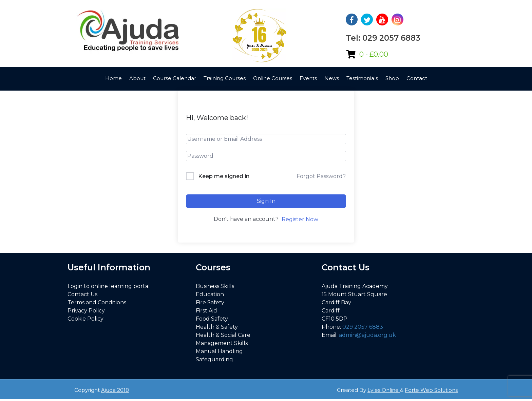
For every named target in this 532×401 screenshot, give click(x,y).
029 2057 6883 (363, 327)
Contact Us (82, 294)
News (332, 78)
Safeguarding (214, 359)
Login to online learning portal (109, 286)
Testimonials (362, 78)
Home (113, 78)
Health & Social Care (223, 335)
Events (308, 78)
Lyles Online (384, 390)
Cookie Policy (85, 319)
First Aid (206, 311)
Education (210, 294)
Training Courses (225, 78)
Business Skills (215, 286)
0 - (374, 54)
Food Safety (212, 319)
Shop (392, 78)
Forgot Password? (321, 176)
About (137, 78)
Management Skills (222, 343)
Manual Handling (219, 351)
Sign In (266, 201)
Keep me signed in (224, 176)
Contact (417, 78)
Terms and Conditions (97, 302)
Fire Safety (210, 302)
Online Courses (273, 78)
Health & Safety (217, 327)
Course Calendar (175, 78)
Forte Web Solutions (431, 390)
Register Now (300, 219)
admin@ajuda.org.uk (367, 335)
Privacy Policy (86, 311)
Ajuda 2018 (115, 390)
